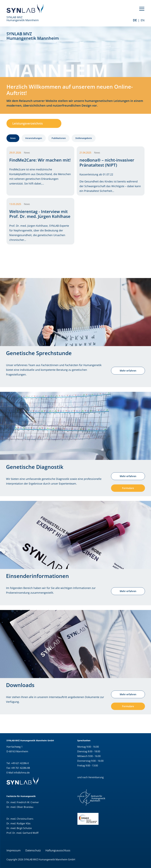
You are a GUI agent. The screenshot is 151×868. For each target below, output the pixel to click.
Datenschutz (33, 850)
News (13, 138)
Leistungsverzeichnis (28, 123)
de (135, 20)
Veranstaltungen (34, 138)
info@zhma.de (22, 773)
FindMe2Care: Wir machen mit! (40, 160)
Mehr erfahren (128, 371)
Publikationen (59, 138)
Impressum (14, 850)
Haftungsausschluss (58, 850)
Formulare (128, 488)
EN (143, 20)
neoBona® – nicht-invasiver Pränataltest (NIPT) (107, 162)
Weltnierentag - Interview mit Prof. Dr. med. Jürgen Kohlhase (40, 214)
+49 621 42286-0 (20, 763)
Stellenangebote (84, 138)
